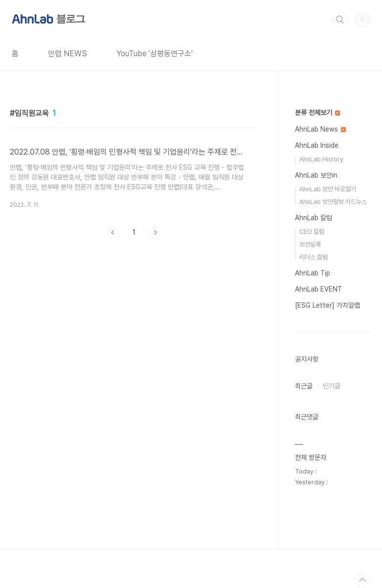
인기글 (332, 386)
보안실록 (310, 244)
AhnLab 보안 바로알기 (328, 189)
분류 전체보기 (317, 113)
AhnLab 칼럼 (314, 218)
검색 (340, 20)
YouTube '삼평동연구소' (155, 54)
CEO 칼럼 (312, 232)
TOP (362, 580)
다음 (155, 232)
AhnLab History (321, 159)
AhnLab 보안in (316, 175)
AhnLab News (320, 129)
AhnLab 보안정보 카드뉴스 (333, 202)
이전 (113, 232)
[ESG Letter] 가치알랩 (327, 305)
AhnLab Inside (317, 145)
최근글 (304, 386)
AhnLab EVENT (318, 289)
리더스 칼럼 (314, 257)
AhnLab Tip (313, 273)
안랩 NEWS (67, 54)
